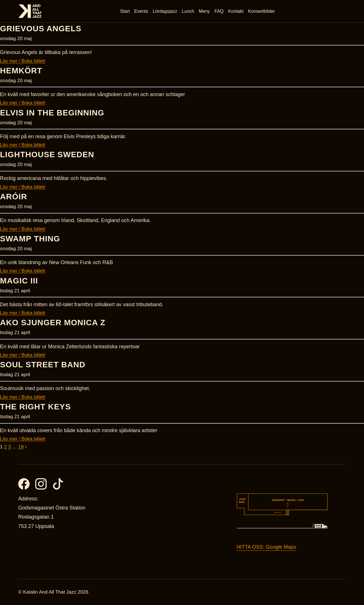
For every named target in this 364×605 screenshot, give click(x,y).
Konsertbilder (262, 11)
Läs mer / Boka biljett (23, 61)
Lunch (188, 11)
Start (125, 11)
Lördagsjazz (165, 11)
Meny (205, 11)
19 (21, 447)
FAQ (219, 11)
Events (141, 11)
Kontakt (236, 11)
